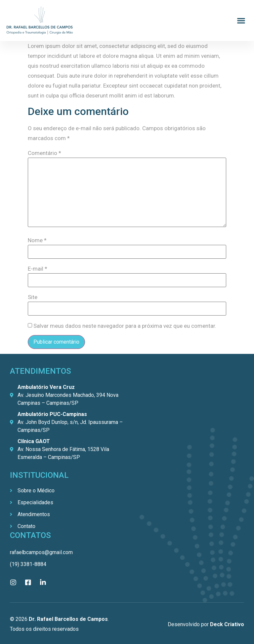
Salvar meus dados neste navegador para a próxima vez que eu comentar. (125, 326)
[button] (241, 21)
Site (33, 297)
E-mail (38, 269)
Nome (37, 240)
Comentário (44, 153)
